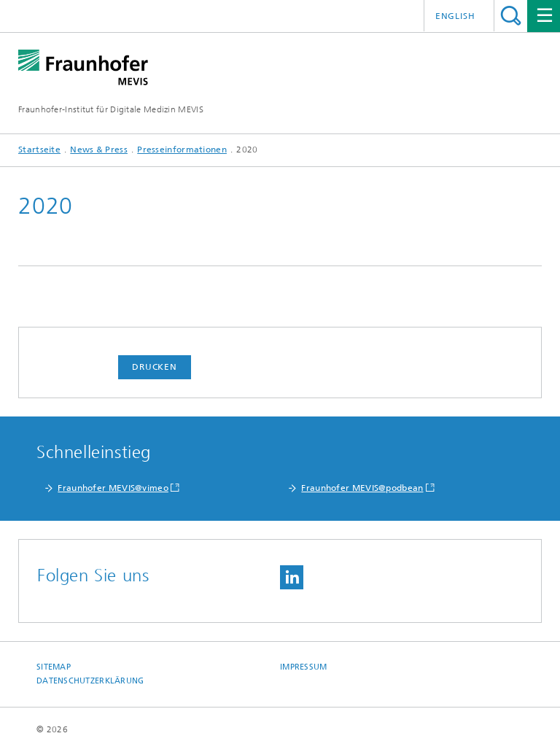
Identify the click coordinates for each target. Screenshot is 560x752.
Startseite (39, 150)
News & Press (99, 150)
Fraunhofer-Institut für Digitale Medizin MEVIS (111, 109)
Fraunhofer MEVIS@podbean (362, 488)
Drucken (155, 367)
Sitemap (54, 667)
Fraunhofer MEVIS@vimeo (113, 488)
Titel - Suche (511, 16)
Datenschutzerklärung (90, 681)
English (455, 16)
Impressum (303, 667)
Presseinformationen (182, 150)
